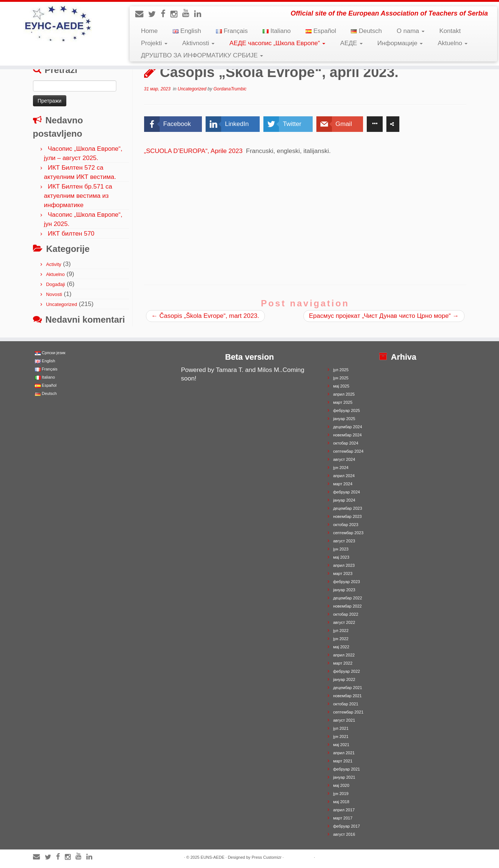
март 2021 (343, 761)
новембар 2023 (347, 516)
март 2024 (343, 484)
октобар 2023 (346, 525)
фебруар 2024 (346, 492)
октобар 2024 (346, 443)
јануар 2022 (344, 679)
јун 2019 (341, 794)
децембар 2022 (347, 598)
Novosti (54, 294)
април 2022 (344, 655)
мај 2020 (341, 785)
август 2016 (344, 834)
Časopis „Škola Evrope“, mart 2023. (205, 316)
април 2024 (344, 476)
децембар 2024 (347, 427)
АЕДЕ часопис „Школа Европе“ (277, 43)
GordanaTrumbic (230, 89)
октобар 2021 (346, 704)
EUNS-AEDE (213, 857)
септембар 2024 (348, 451)
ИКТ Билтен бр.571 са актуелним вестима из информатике (78, 196)
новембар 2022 (347, 606)
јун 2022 (341, 639)
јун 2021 (341, 736)
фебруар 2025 (346, 410)
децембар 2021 (347, 688)
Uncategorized (61, 304)
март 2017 (343, 818)
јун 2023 (341, 549)
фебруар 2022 (346, 671)
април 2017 (344, 810)
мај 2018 (341, 802)
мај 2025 (341, 386)
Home (149, 31)
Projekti (154, 43)
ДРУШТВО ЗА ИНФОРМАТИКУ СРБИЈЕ (202, 55)
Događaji (55, 284)
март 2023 (343, 573)
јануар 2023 (344, 590)
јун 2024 (341, 468)
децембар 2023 (347, 508)
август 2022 (344, 622)
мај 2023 (341, 557)
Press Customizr (267, 857)
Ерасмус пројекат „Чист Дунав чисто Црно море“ (384, 316)
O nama (411, 31)
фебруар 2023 (346, 582)
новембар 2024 (347, 435)
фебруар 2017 (346, 826)
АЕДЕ (351, 43)
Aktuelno (453, 43)
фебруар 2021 (346, 769)
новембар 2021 (347, 696)
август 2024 (344, 459)
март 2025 (343, 402)
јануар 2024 (344, 500)
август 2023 (344, 541)
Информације (400, 43)
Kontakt (450, 31)
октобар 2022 (346, 614)
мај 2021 (341, 745)
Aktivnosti (198, 43)
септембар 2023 (348, 533)
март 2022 (343, 663)
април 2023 (344, 565)
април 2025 (344, 394)
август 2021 (344, 720)
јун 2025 (341, 378)
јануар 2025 (344, 419)
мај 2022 (341, 647)
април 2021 (344, 753)
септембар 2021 (348, 712)
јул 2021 (341, 728)
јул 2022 (341, 631)
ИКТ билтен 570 (71, 234)
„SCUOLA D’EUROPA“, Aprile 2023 (195, 151)
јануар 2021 (344, 777)
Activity (54, 264)
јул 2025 (341, 370)
